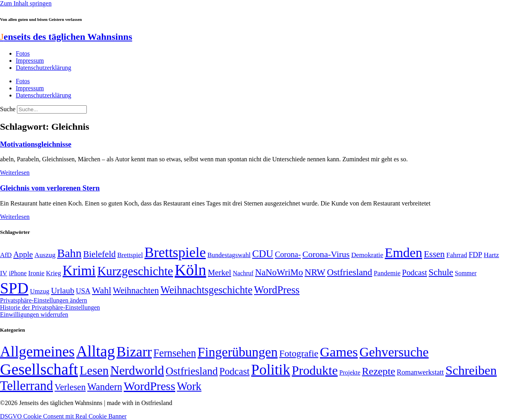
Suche (8, 109)
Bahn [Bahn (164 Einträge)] (69, 253)
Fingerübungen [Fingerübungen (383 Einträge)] (238, 352)
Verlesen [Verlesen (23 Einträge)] (70, 387)
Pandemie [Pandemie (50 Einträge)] (387, 273)
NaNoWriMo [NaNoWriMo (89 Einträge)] (279, 272)
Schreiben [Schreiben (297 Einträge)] (471, 370)
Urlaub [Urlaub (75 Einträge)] (63, 291)
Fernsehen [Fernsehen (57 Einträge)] (175, 353)
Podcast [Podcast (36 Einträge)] (234, 371)
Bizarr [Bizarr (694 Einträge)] (134, 352)
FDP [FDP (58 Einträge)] (475, 255)
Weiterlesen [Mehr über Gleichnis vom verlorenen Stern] (15, 217)
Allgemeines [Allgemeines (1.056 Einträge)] (37, 352)
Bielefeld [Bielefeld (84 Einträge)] (99, 254)
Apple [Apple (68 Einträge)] (23, 254)
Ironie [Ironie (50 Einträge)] (36, 273)
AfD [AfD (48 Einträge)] (6, 255)
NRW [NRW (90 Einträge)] (315, 272)
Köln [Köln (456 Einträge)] (191, 270)
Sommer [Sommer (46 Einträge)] (466, 273)
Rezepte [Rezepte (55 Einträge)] (378, 371)
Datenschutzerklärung (43, 68)
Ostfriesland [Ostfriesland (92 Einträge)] (350, 272)
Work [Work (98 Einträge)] (189, 386)
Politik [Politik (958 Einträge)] (271, 370)
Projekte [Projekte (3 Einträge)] (350, 372)
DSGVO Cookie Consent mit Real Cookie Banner (63, 416)
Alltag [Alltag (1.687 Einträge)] (95, 351)
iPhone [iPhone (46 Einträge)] (18, 273)
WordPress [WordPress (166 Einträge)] (150, 386)
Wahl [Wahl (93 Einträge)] (102, 290)
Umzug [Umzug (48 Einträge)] (40, 291)
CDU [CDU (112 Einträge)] (263, 254)
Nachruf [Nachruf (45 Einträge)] (243, 273)
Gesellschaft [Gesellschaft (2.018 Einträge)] (39, 369)
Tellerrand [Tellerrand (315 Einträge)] (26, 386)
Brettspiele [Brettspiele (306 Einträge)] (175, 252)
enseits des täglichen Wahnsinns (66, 37)
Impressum (30, 61)
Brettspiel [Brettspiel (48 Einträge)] (130, 255)
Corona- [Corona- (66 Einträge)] (288, 254)
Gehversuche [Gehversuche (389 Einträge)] (394, 352)
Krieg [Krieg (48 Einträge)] (54, 273)
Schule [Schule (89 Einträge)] (441, 272)
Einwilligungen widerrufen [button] (34, 315)
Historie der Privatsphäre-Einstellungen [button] (50, 307)
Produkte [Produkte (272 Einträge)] (315, 370)
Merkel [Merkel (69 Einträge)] (220, 273)
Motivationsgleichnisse (36, 144)
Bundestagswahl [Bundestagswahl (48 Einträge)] (229, 255)
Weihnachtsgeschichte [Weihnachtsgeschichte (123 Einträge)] (207, 290)
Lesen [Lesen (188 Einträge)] (94, 371)
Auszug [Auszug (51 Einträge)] (45, 255)
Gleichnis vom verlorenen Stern (50, 188)
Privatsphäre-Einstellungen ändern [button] (44, 300)
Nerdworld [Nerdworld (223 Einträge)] (137, 371)
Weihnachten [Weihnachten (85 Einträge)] (136, 290)
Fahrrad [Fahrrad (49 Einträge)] (457, 255)
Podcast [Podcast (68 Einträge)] (414, 273)
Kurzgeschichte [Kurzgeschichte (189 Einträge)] (135, 271)
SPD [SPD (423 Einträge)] (14, 288)
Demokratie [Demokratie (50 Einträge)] (367, 255)
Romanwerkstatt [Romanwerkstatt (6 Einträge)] (420, 372)
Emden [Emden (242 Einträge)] (403, 253)
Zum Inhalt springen (26, 3)
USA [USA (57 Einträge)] (83, 291)
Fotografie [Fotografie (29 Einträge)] (299, 353)
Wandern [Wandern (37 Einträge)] (105, 387)
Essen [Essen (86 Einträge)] (434, 254)
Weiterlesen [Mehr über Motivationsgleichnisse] (15, 173)
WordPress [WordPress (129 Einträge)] (277, 290)
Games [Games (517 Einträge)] (339, 352)
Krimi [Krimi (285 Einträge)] (79, 271)
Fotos (23, 53)
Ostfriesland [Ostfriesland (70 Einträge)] (192, 371)
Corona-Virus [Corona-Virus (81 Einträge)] (326, 254)
